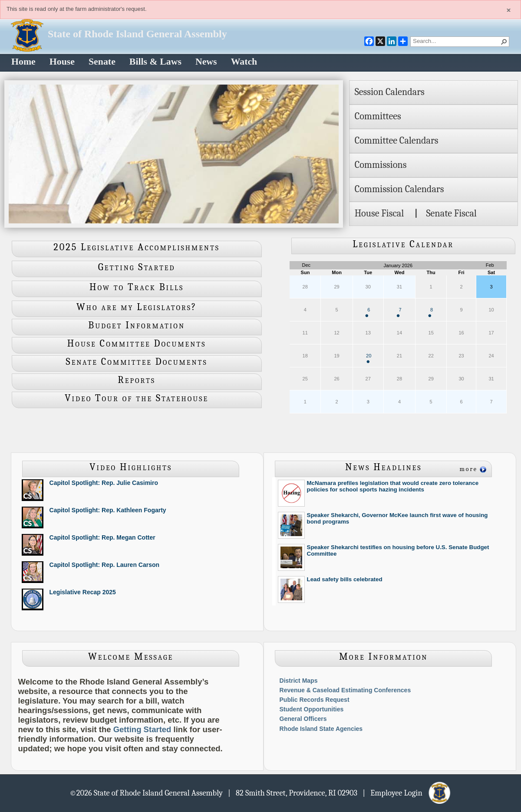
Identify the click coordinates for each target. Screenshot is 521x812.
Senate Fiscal (451, 213)
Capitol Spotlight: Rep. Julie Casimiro (104, 483)
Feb (490, 265)
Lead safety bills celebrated (345, 579)
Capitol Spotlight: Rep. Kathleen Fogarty (108, 510)
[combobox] (456, 41)
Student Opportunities (312, 709)
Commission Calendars (399, 189)
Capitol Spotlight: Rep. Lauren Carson (105, 565)
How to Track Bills (137, 287)
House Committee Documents (137, 344)
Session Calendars (390, 92)
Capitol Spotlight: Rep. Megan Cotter (102, 537)
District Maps (299, 681)
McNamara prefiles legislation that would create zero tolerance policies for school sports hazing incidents (393, 486)
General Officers (303, 719)
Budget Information (137, 325)
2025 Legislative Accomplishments (137, 247)
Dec (307, 265)
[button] (504, 42)
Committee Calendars (397, 141)
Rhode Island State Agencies (321, 729)
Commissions (381, 165)
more (468, 469)
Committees (378, 116)
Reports (137, 380)
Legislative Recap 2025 (83, 592)
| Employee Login (407, 792)
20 (369, 358)
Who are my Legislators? (137, 307)
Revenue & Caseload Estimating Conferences (345, 690)
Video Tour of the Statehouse (137, 398)
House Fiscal (379, 213)
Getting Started (137, 267)
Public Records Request (315, 700)
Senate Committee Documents (137, 362)
